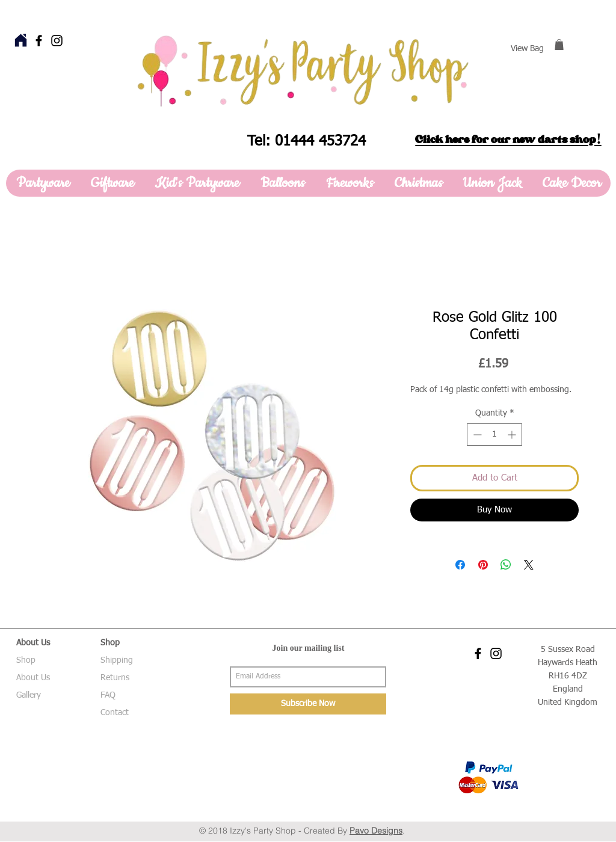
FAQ (108, 695)
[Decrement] (476, 435)
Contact (115, 713)
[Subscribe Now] (308, 704)
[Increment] (513, 435)
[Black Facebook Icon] (39, 41)
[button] (559, 45)
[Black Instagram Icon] (57, 41)
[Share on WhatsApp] (506, 565)
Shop (26, 660)
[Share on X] (529, 565)
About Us (33, 678)
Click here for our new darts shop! (508, 140)
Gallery (29, 695)
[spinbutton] (494, 435)
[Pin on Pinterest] (483, 565)
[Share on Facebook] (460, 565)
